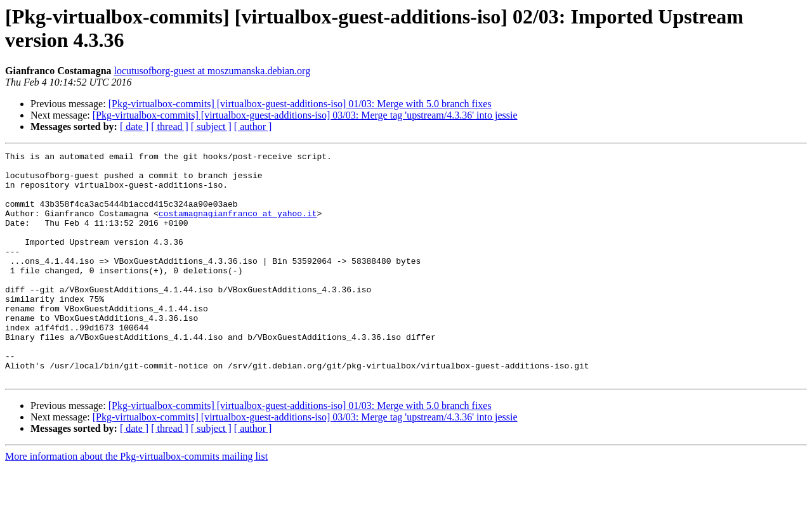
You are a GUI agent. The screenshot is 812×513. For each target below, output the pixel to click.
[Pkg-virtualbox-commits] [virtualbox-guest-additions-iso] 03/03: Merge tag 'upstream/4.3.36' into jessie (305, 115)
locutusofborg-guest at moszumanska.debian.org (213, 71)
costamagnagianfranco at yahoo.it (238, 226)
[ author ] (253, 127)
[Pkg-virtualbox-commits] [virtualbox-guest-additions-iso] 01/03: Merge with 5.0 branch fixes (300, 104)
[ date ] (134, 127)
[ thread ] (170, 127)
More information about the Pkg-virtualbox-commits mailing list (136, 502)
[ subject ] (211, 127)
